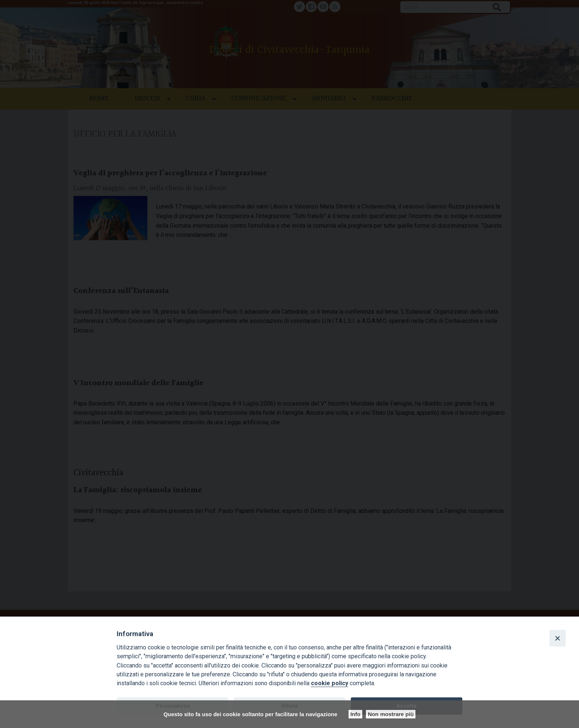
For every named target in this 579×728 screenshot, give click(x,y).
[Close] (558, 638)
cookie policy (330, 683)
